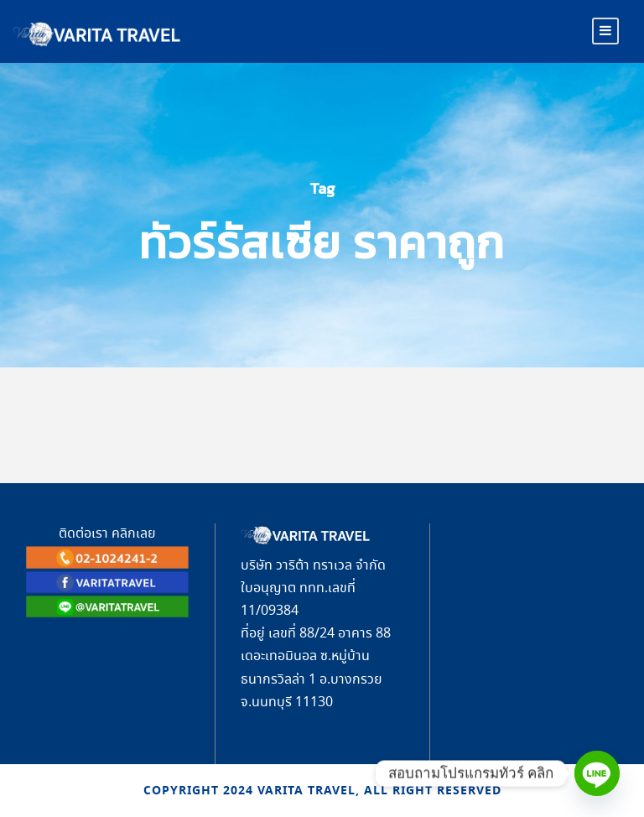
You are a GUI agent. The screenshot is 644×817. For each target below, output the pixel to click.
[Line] (597, 773)
